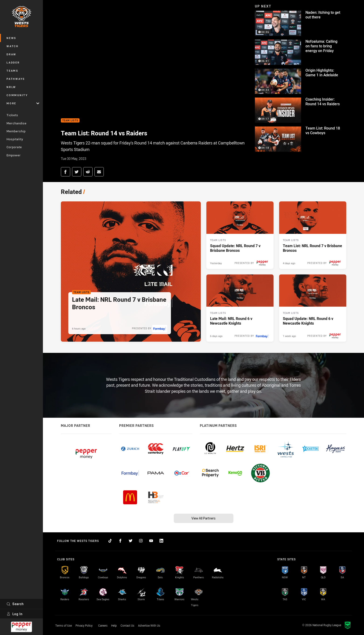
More (23, 103)
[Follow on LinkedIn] (161, 541)
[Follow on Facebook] (120, 541)
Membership (16, 131)
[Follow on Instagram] (141, 541)
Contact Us (127, 625)
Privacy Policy (84, 625)
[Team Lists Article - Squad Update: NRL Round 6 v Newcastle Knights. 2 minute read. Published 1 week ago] (313, 308)
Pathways (16, 79)
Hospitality (15, 139)
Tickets (12, 115)
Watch (13, 46)
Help (114, 625)
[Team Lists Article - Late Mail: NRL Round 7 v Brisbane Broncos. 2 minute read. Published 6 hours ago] (131, 272)
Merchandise (17, 123)
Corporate (14, 147)
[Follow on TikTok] (110, 541)
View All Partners (203, 518)
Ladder (13, 62)
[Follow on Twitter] (131, 541)
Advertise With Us (149, 625)
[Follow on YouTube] (151, 541)
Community (17, 95)
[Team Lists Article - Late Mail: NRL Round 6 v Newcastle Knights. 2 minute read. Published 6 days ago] (240, 308)
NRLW (11, 87)
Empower (14, 155)
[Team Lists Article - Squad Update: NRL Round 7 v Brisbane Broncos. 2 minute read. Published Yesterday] (240, 235)
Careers (103, 625)
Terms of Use (64, 625)
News (11, 38)
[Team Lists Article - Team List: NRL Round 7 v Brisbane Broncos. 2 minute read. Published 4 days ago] (313, 235)
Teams (12, 71)
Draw (11, 54)
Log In (15, 614)
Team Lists (70, 121)
